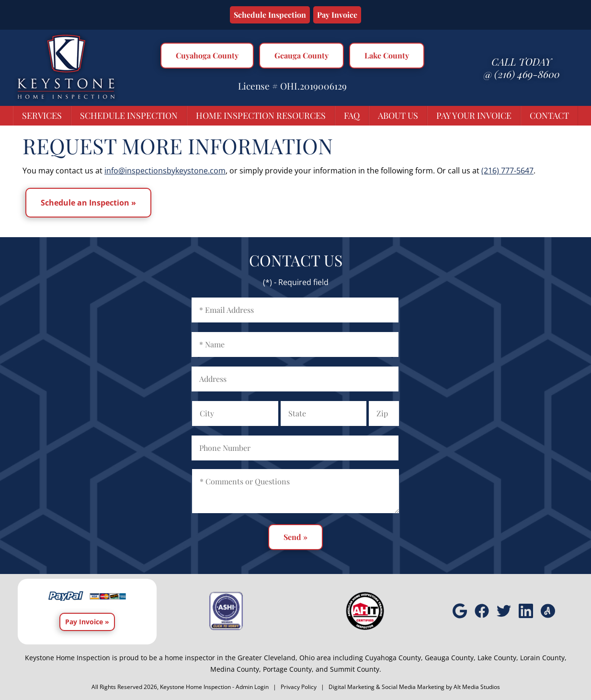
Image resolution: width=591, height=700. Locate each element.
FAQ (352, 115)
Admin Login (252, 687)
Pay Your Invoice (474, 115)
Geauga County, (450, 658)
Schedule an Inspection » (88, 203)
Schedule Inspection (270, 15)
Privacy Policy (299, 687)
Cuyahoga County (207, 55)
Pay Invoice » (87, 622)
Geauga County (301, 55)
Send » (295, 537)
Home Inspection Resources (261, 115)
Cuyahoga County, (394, 658)
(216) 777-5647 (507, 171)
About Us (398, 115)
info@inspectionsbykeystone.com (165, 171)
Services (42, 115)
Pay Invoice (337, 15)
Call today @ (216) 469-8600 (522, 68)
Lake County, (498, 658)
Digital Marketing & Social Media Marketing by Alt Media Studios (414, 687)
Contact (549, 115)
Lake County (387, 55)
